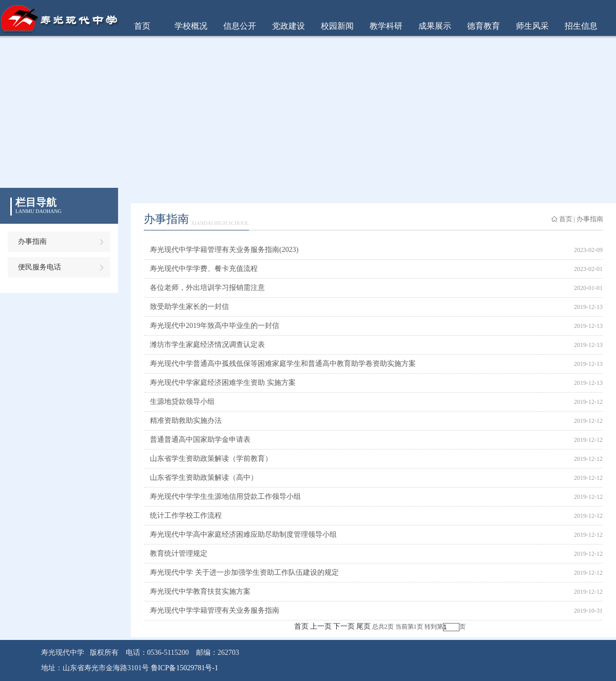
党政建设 (288, 26)
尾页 (363, 626)
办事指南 (32, 241)
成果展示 (435, 26)
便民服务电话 (40, 267)
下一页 (344, 626)
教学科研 (386, 26)
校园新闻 (337, 26)
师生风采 (532, 26)
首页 (142, 26)
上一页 (321, 626)
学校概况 (191, 26)
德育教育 (484, 26)
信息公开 (240, 26)
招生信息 (581, 26)
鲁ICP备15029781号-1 (185, 668)
